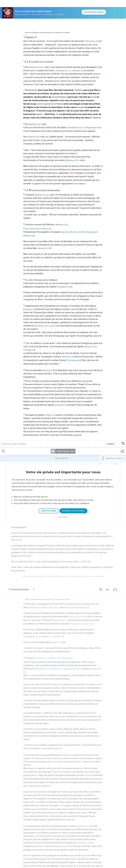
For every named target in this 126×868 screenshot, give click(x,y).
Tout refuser (63, 69)
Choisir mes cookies (49, 63)
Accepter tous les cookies (73, 63)
